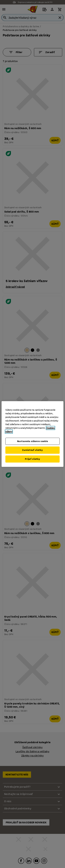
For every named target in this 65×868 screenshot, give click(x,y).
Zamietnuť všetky (32, 450)
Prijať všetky (32, 459)
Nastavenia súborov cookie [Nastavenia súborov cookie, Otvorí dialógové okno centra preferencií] (33, 441)
